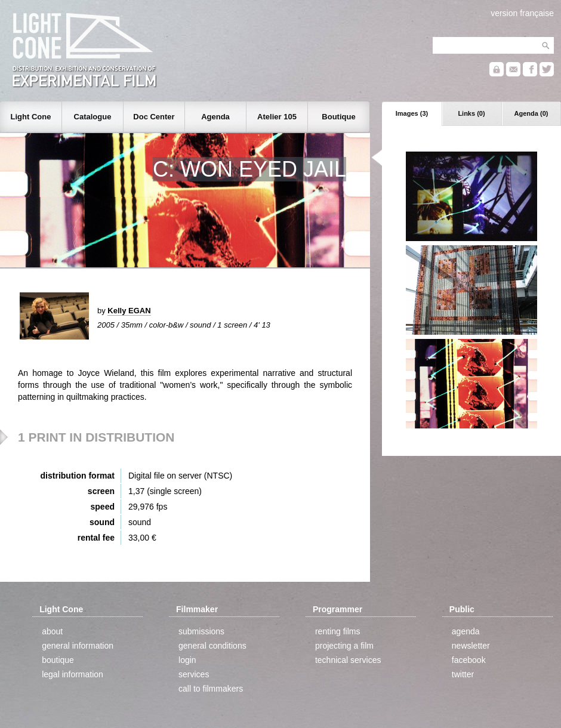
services (194, 674)
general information (78, 646)
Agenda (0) (531, 113)
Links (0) (471, 113)
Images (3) (412, 113)
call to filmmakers (211, 689)
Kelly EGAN (129, 311)
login (187, 660)
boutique (58, 660)
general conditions (212, 646)
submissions (201, 631)
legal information (73, 674)
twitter (463, 674)
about (52, 631)
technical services (348, 660)
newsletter (471, 646)
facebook (469, 660)
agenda (466, 631)
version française (522, 13)
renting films (337, 631)
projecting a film (344, 646)
